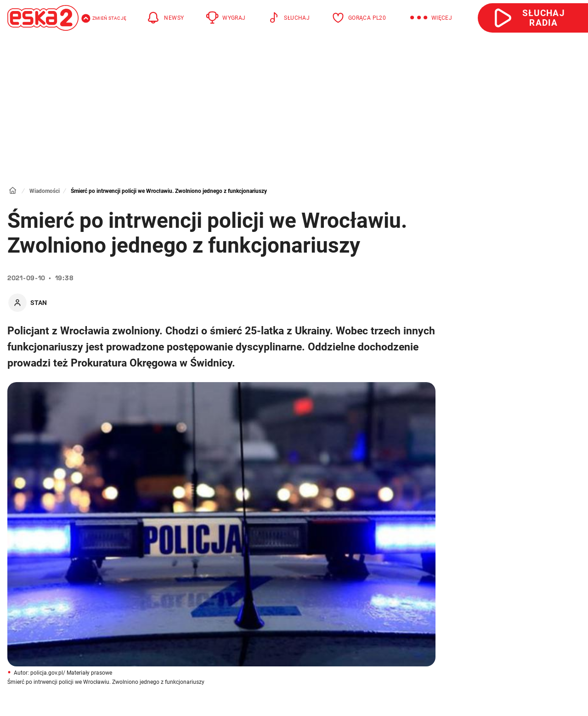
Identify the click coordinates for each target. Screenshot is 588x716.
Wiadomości (45, 191)
